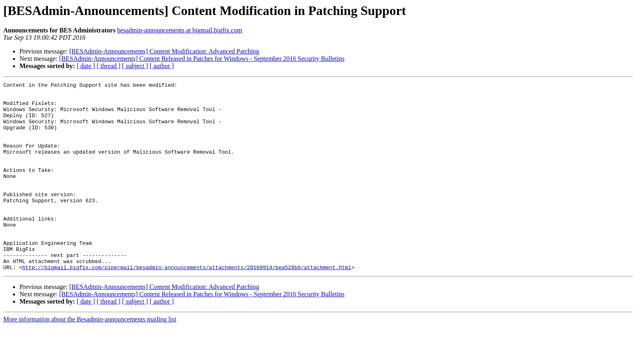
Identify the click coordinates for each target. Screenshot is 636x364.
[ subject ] (135, 66)
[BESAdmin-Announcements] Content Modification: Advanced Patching (164, 51)
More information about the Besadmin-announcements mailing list (90, 357)
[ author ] (162, 66)
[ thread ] (109, 66)
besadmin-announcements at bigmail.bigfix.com (180, 30)
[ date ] (86, 66)
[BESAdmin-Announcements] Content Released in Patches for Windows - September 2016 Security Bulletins (202, 59)
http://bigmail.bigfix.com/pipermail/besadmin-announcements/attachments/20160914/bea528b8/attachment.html (187, 305)
